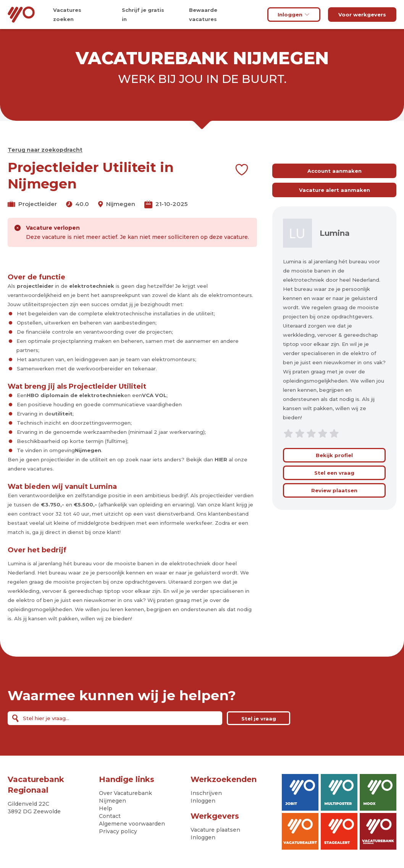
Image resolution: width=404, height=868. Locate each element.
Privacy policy (118, 831)
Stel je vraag (259, 719)
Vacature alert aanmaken (335, 190)
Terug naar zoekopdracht (45, 150)
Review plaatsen (334, 490)
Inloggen (294, 15)
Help (106, 808)
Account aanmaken (335, 171)
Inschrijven (206, 793)
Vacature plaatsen (215, 830)
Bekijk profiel (334, 455)
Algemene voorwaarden (132, 824)
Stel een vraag (334, 473)
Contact (110, 816)
